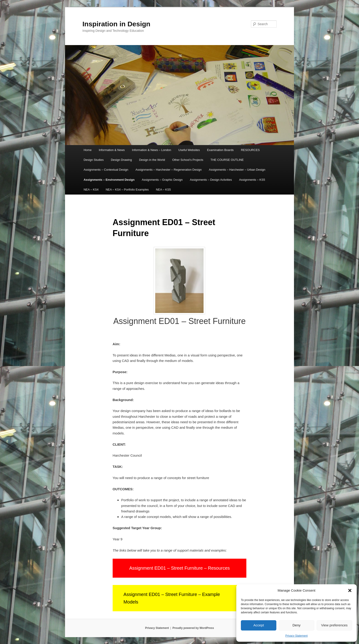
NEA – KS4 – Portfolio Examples (127, 190)
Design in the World (152, 160)
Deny (296, 625)
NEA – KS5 (163, 190)
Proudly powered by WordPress (193, 628)
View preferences (335, 625)
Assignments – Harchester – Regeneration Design (169, 170)
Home (88, 150)
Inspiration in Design (116, 24)
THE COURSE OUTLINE (227, 160)
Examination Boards (220, 150)
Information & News (112, 150)
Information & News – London (151, 150)
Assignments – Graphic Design (162, 180)
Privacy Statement (296, 636)
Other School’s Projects (188, 160)
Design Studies (94, 160)
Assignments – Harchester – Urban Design (237, 170)
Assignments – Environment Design (109, 180)
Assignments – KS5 (252, 180)
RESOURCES (250, 150)
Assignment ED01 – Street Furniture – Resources (179, 568)
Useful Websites (189, 150)
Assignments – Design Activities (211, 180)
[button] (350, 590)
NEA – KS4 (91, 190)
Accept (259, 625)
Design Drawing (121, 160)
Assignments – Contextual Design (106, 170)
